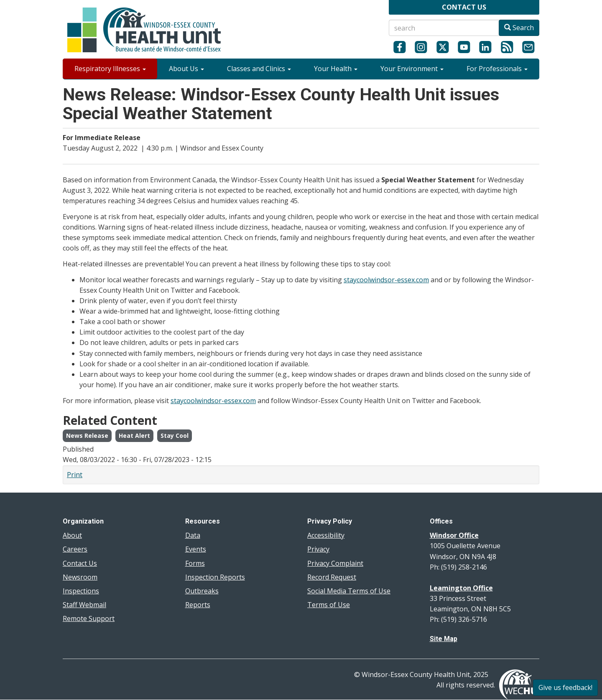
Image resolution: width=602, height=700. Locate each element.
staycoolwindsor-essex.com (386, 280)
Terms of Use (329, 605)
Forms (195, 563)
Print (75, 475)
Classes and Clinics (259, 69)
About (72, 535)
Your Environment (412, 69)
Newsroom (80, 577)
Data (193, 535)
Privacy (318, 549)
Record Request (332, 577)
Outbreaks (202, 591)
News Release (87, 436)
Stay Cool (175, 436)
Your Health (336, 69)
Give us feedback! (565, 687)
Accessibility (326, 535)
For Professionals (497, 69)
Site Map (444, 639)
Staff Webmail (84, 605)
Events (196, 549)
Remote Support (89, 618)
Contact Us (80, 563)
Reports (198, 605)
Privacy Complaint (335, 563)
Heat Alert (134, 436)
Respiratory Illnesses (110, 69)
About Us (186, 69)
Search (519, 28)
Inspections (81, 591)
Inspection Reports (215, 577)
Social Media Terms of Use (349, 591)
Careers (75, 549)
